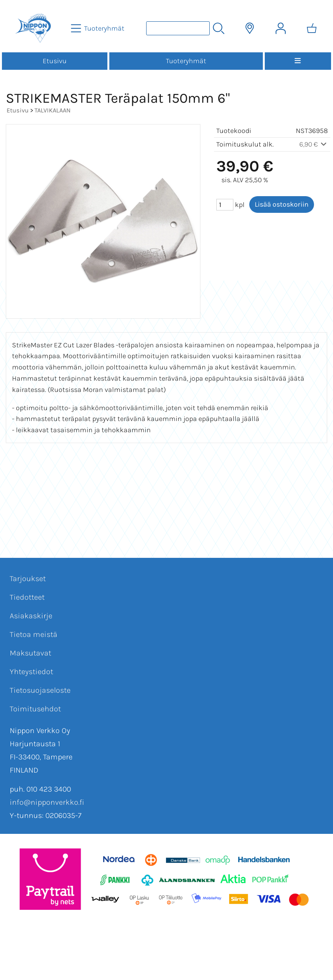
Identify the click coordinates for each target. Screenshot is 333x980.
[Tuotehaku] (178, 28)
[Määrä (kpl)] (225, 205)
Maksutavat (30, 653)
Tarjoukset (28, 579)
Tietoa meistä (34, 634)
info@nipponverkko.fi (47, 802)
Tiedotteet (27, 597)
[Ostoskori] (312, 28)
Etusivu (55, 61)
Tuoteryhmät (186, 61)
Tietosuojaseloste (40, 690)
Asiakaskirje (31, 616)
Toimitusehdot (35, 709)
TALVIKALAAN (53, 110)
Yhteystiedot (31, 672)
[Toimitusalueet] (250, 28)
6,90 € (314, 144)
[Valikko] (298, 61)
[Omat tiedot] (281, 28)
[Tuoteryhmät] (98, 28)
